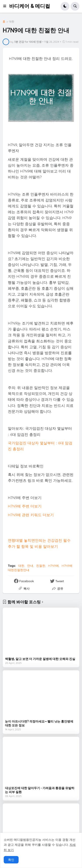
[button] (6, 6)
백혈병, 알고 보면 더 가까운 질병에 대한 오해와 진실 (40, 659)
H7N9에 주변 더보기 (25, 506)
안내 (30, 566)
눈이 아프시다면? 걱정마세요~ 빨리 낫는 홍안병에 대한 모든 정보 (39, 723)
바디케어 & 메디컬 (30, 6)
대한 (12, 22)
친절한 (41, 566)
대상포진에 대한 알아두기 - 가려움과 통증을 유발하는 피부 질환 (40, 790)
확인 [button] (11, 860)
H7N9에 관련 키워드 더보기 (31, 515)
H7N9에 (53, 566)
